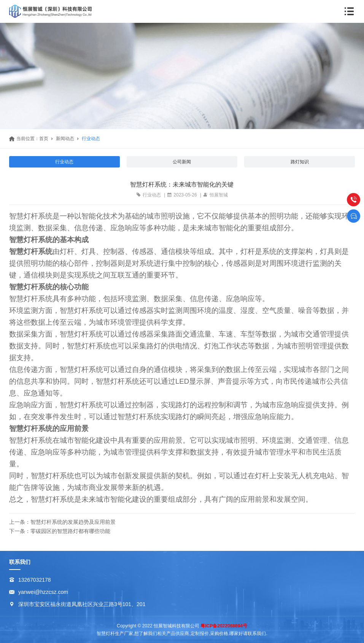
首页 (44, 139)
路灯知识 (300, 162)
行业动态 (91, 139)
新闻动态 (65, 139)
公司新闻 (182, 162)
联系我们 (20, 562)
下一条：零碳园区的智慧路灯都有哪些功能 (60, 531)
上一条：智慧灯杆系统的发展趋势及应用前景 (62, 522)
